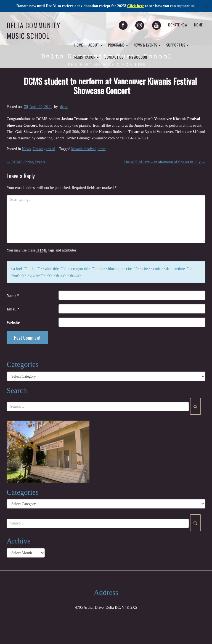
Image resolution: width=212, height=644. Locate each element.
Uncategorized (44, 149)
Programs (118, 45)
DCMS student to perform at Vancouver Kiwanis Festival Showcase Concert (110, 86)
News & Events (147, 45)
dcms (64, 107)
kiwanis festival (83, 149)
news (102, 149)
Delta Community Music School (33, 30)
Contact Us (114, 57)
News (26, 149)
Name (13, 296)
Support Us (177, 45)
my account (139, 57)
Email (13, 309)
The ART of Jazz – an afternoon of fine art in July (165, 162)
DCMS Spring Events (26, 162)
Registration (87, 57)
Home (198, 25)
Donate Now (178, 25)
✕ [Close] (206, 6)
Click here (136, 6)
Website (13, 323)
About (95, 45)
